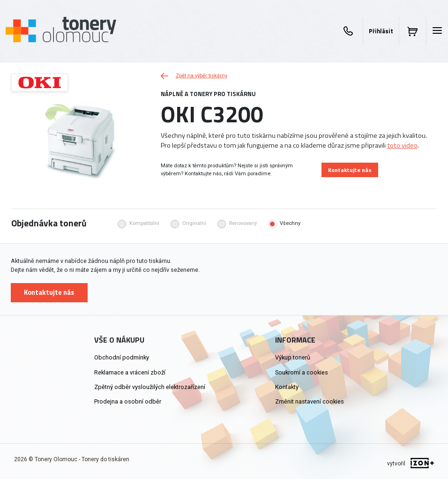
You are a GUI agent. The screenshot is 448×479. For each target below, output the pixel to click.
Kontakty (287, 387)
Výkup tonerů (293, 357)
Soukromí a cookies (302, 372)
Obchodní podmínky (122, 357)
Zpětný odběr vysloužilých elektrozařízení (150, 387)
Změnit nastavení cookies (310, 401)
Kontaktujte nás (350, 170)
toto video (402, 145)
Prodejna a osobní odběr (128, 401)
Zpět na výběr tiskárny (194, 76)
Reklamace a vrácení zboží (130, 372)
